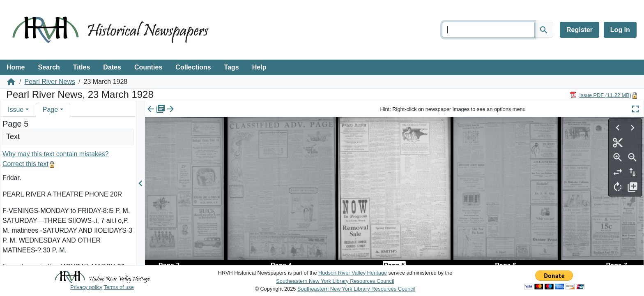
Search (49, 67)
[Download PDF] (600, 95)
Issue (16, 110)
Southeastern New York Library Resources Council (335, 281)
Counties (148, 67)
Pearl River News (50, 82)
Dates (112, 67)
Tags (232, 67)
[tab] (18, 110)
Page (50, 110)
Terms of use (119, 287)
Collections (193, 67)
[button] (27, 110)
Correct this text (25, 164)
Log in (620, 30)
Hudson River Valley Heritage (353, 273)
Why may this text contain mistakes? (56, 154)
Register (580, 30)
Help (259, 67)
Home (16, 67)
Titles (82, 67)
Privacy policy (86, 287)
